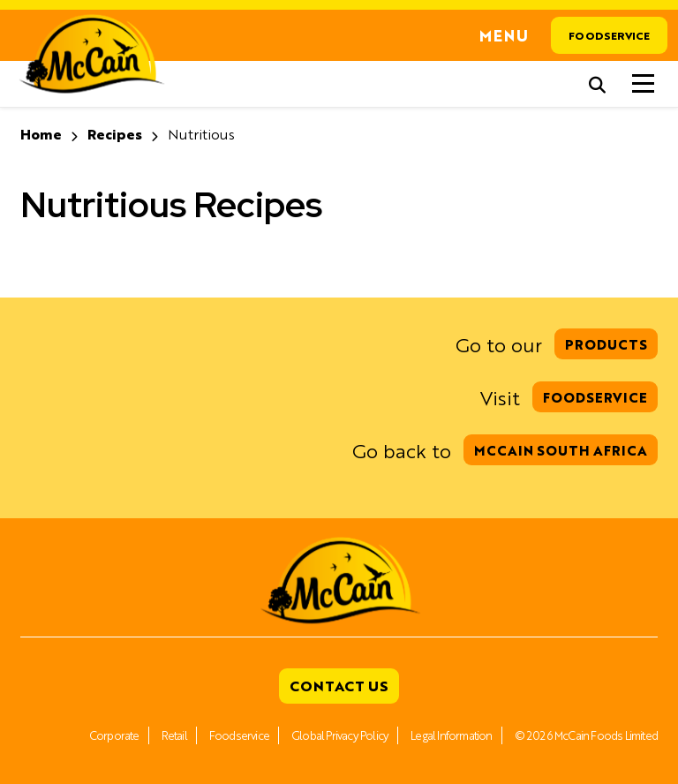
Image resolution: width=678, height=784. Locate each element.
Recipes (115, 134)
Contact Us (339, 686)
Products (606, 344)
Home (41, 134)
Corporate (114, 735)
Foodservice (609, 35)
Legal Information (451, 735)
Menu (504, 35)
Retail (174, 735)
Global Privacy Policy (340, 735)
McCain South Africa (561, 450)
